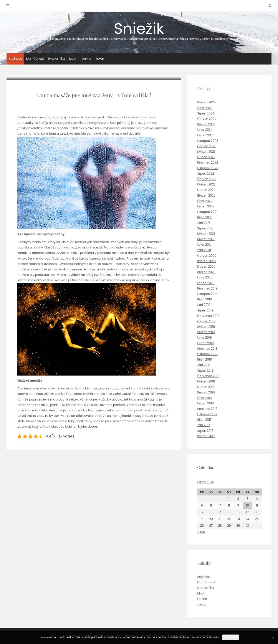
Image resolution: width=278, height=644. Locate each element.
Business (15, 59)
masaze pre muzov (104, 388)
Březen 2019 (206, 332)
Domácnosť (35, 59)
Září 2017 (204, 425)
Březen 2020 (206, 272)
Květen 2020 (206, 261)
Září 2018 (204, 365)
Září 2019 (204, 305)
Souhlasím (231, 637)
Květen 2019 (206, 327)
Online (86, 59)
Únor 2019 (204, 338)
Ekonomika (56, 59)
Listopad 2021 (207, 212)
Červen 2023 (207, 146)
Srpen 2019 (205, 310)
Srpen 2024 (206, 113)
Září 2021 (204, 223)
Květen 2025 (206, 102)
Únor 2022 (205, 201)
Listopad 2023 (208, 141)
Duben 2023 (206, 157)
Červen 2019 (206, 321)
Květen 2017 (206, 436)
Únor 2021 (204, 245)
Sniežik (139, 29)
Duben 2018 (206, 387)
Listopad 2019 (207, 294)
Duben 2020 (206, 267)
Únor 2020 (205, 277)
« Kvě (201, 532)
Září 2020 (204, 250)
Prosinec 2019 (207, 288)
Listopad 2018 (207, 354)
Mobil (73, 59)
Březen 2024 (206, 124)
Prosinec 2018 (207, 349)
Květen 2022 (206, 184)
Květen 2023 (206, 152)
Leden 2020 (206, 283)
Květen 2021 (206, 234)
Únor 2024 (205, 130)
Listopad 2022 (208, 168)
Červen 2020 (207, 256)
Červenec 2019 (208, 316)
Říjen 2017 (204, 420)
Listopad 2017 (207, 414)
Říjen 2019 (204, 299)
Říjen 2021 (204, 217)
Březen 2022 (206, 195)
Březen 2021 (206, 239)
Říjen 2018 (204, 359)
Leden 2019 (205, 343)
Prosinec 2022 (208, 162)
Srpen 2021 (205, 228)
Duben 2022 (206, 190)
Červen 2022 (207, 179)
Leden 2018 (205, 403)
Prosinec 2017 (207, 409)
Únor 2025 (205, 108)
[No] (273, 638)
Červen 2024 (207, 119)
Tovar (100, 59)
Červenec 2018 (208, 376)
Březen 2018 (206, 392)
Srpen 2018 (205, 371)
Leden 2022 (206, 206)
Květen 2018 (206, 381)
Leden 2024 (206, 135)
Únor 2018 (204, 398)
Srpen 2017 (205, 431)
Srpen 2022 (206, 174)
